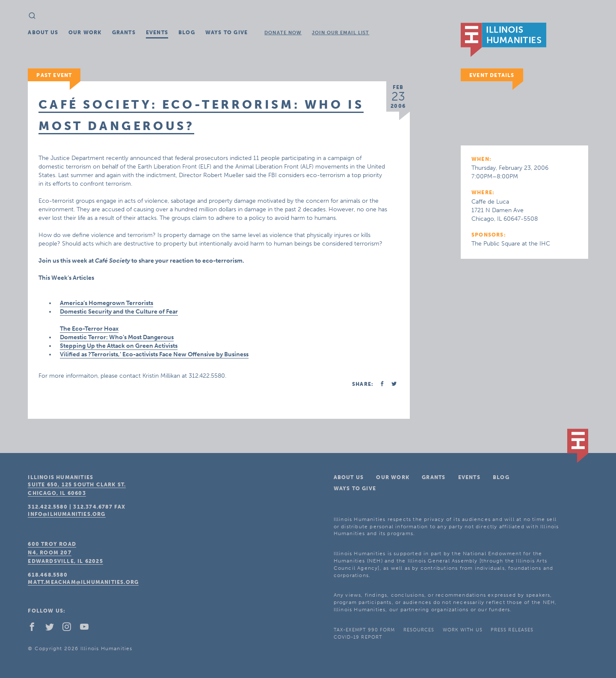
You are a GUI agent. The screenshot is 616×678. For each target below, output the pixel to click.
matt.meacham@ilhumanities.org (83, 582)
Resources (419, 630)
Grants (124, 33)
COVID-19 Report (358, 637)
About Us (43, 33)
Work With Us (463, 630)
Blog (187, 33)
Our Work (85, 33)
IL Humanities (503, 40)
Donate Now (283, 33)
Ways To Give (227, 33)
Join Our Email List (341, 33)
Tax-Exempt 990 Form (364, 630)
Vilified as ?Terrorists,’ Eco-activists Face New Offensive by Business (154, 354)
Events (157, 33)
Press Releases (512, 630)
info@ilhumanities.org (67, 514)
